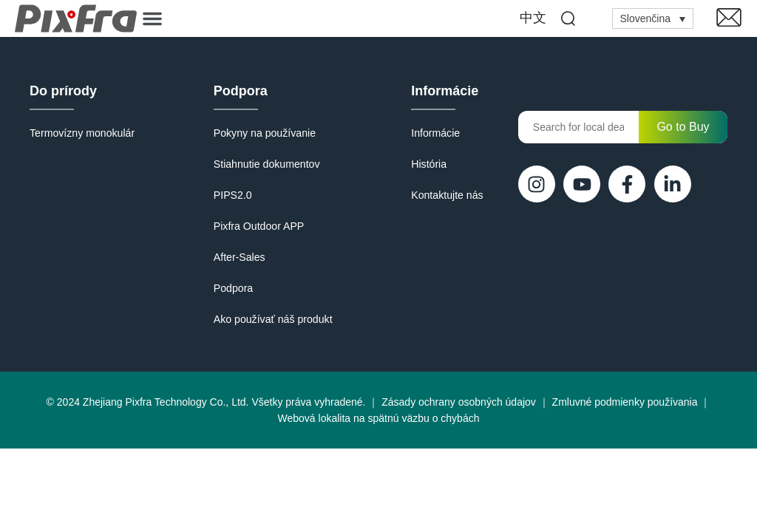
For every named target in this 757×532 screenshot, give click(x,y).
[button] (152, 18)
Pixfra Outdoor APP (258, 226)
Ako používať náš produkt (272, 319)
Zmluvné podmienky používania (625, 402)
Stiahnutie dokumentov (266, 164)
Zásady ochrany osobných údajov (459, 402)
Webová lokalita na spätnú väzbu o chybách (379, 418)
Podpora (241, 91)
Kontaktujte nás (448, 195)
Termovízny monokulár (82, 133)
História (429, 164)
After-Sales (239, 257)
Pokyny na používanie (264, 133)
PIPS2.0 (232, 195)
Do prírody (63, 91)
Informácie (445, 91)
